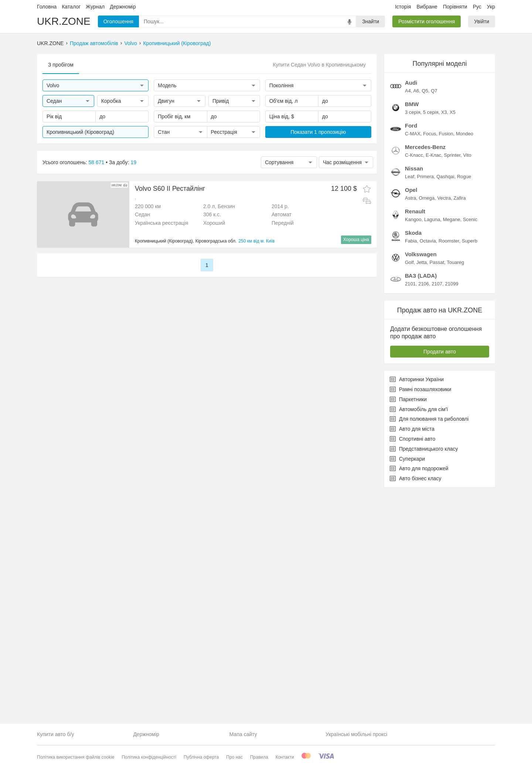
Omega (427, 427)
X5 (453, 341)
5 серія (431, 341)
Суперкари (407, 688)
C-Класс (414, 384)
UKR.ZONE (64, 21)
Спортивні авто (412, 668)
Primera (426, 406)
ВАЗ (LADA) (421, 505)
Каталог (71, 7)
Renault (415, 441)
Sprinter (452, 384)
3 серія (413, 341)
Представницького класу (424, 678)
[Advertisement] (440, 165)
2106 (424, 513)
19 (134, 162)
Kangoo (413, 449)
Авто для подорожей (419, 698)
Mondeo (465, 363)
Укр (491, 7)
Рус (477, 7)
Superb (470, 470)
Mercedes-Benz (425, 376)
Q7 (434, 320)
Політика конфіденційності (149, 757)
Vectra (444, 427)
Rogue (464, 406)
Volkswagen (421, 483)
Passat (437, 492)
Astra (410, 427)
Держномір (123, 7)
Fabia (411, 470)
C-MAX (413, 363)
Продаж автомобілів (94, 43)
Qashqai (445, 406)
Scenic (470, 449)
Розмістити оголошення (427, 21)
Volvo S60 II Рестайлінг (170, 189)
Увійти (482, 21)
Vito (467, 384)
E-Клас (433, 384)
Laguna (432, 449)
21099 (451, 513)
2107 (437, 513)
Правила (259, 757)
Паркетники (408, 629)
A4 (408, 320)
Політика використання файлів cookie (76, 757)
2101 (410, 513)
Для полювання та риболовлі (429, 648)
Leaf (410, 406)
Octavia (428, 470)
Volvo (130, 43)
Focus (429, 363)
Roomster (449, 470)
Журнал (95, 7)
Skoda (413, 462)
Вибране (427, 7)
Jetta (422, 492)
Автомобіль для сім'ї (419, 638)
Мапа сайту (243, 734)
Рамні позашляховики (420, 619)
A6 (416, 320)
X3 (444, 341)
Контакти (285, 757)
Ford (411, 355)
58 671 (97, 162)
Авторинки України (417, 609)
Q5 (425, 320)
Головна (47, 7)
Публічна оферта (201, 757)
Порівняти (455, 7)
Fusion (446, 363)
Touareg (455, 492)
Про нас (234, 757)
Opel (411, 419)
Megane (452, 449)
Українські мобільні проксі (356, 734)
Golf (409, 492)
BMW (412, 333)
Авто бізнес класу (416, 708)
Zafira (460, 427)
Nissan (414, 398)
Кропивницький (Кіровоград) (177, 43)
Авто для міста (412, 658)
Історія (403, 7)
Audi (411, 312)
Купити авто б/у (55, 734)
